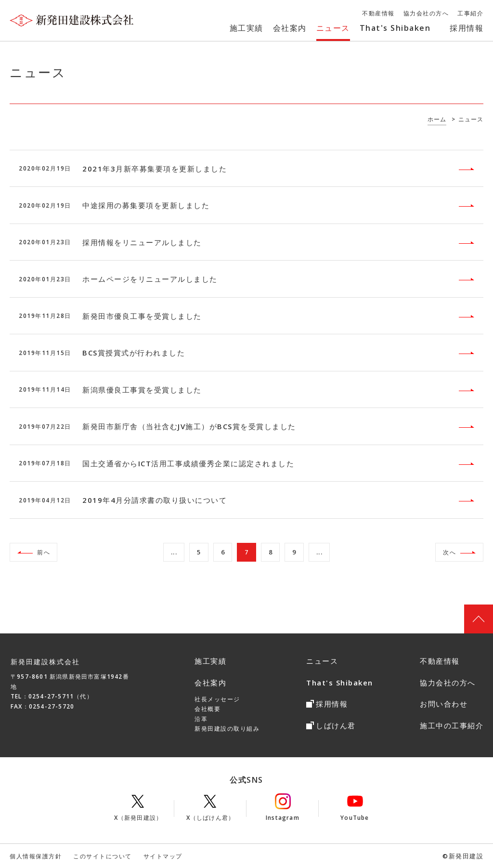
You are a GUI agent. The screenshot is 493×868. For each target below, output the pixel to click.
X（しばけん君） (211, 808)
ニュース (322, 661)
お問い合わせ (444, 704)
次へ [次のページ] (449, 552)
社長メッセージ (217, 699)
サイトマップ (163, 856)
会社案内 (210, 683)
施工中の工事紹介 (452, 725)
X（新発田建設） (138, 808)
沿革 (201, 719)
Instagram (283, 808)
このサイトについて (103, 856)
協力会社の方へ (448, 683)
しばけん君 (336, 725)
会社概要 (208, 709)
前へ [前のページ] (44, 552)
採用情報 (332, 704)
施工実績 (210, 661)
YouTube (355, 808)
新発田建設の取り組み (227, 729)
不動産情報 (440, 661)
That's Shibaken (340, 683)
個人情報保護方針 (36, 856)
